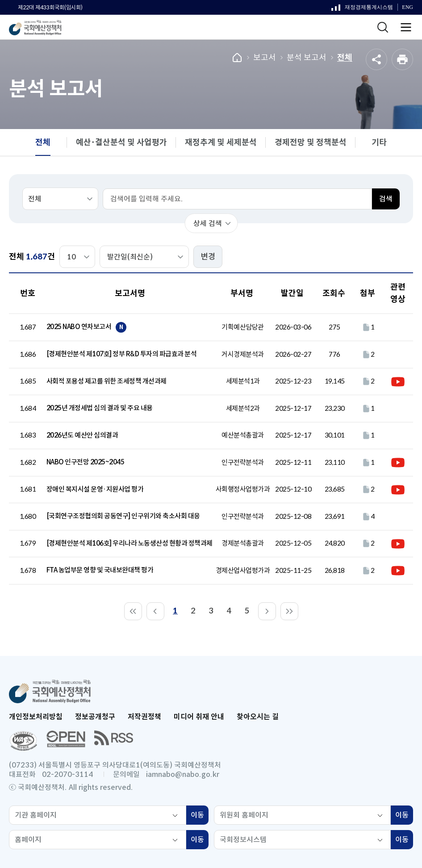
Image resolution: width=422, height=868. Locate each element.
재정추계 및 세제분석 (221, 142)
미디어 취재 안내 (199, 717)
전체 (345, 58)
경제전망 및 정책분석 (311, 142)
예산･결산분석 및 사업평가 (121, 142)
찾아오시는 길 (258, 717)
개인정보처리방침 (36, 717)
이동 (200, 816)
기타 (379, 142)
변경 (208, 257)
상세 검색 (208, 223)
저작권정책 (144, 717)
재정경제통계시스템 (362, 9)
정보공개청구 (95, 717)
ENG (407, 7)
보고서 (265, 58)
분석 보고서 (307, 58)
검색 (386, 199)
